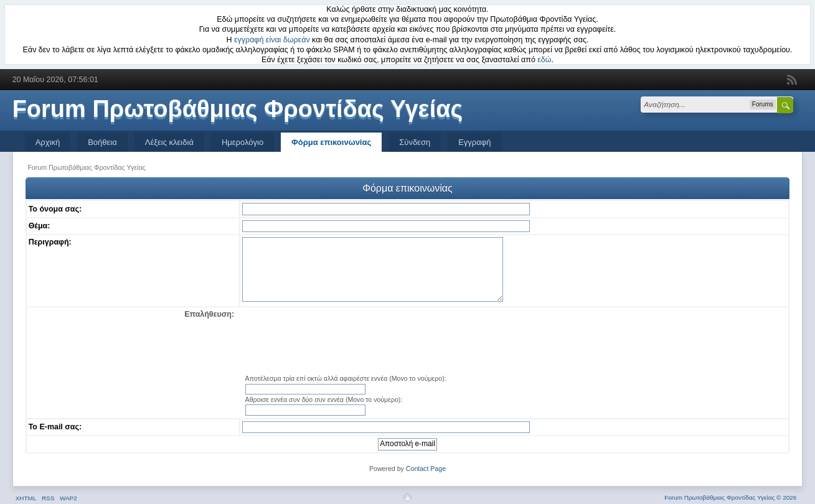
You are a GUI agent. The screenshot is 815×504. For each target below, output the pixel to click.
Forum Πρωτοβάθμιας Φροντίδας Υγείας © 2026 (730, 497)
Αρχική (48, 142)
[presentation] (514, 342)
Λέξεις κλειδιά (169, 142)
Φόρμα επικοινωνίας (331, 142)
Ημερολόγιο (243, 142)
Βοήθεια (102, 142)
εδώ (544, 60)
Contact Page (426, 469)
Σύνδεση (415, 142)
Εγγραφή (474, 142)
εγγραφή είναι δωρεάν (272, 40)
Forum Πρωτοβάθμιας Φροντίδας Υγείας (238, 109)
